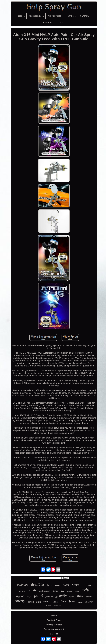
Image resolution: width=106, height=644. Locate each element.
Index (54, 616)
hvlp (85, 590)
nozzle (32, 590)
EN (52, 634)
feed (72, 601)
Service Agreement (54, 629)
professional (45, 591)
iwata (66, 585)
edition (77, 592)
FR (56, 634)
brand (50, 585)
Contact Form (54, 620)
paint (39, 595)
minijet (57, 585)
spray (20, 601)
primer (84, 586)
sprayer (89, 602)
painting (89, 597)
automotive (58, 606)
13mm (75, 585)
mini (39, 602)
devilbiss (38, 584)
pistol (55, 591)
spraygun (22, 591)
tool (89, 585)
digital (20, 596)
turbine (80, 602)
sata (80, 595)
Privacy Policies (54, 625)
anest (48, 605)
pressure (49, 597)
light (62, 591)
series (31, 602)
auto (55, 602)
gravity (61, 595)
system (72, 597)
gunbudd (23, 585)
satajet (29, 597)
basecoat (70, 592)
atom (47, 601)
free (63, 601)
